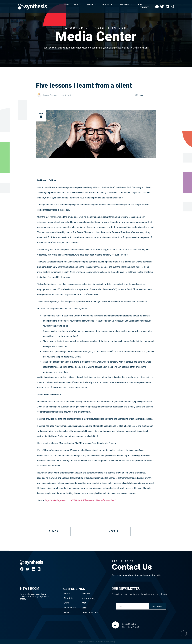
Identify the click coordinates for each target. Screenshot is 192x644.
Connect (144, 7)
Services (92, 5)
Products (108, 5)
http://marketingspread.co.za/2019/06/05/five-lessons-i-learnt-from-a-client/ (80, 500)
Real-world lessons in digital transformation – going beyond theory (35, 596)
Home (66, 5)
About (78, 5)
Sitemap (112, 642)
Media (140, 5)
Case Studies (125, 5)
